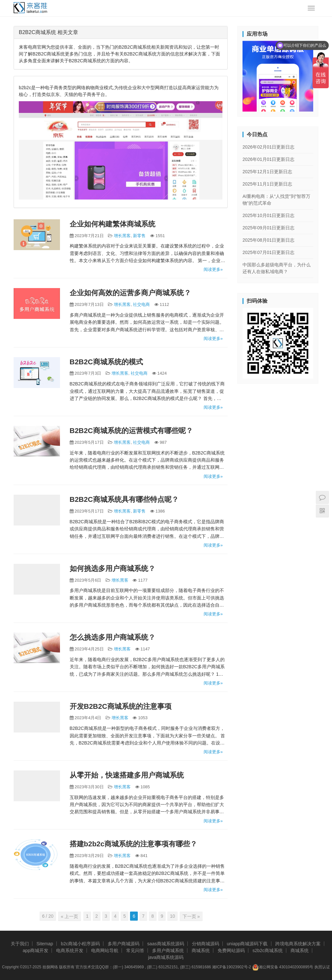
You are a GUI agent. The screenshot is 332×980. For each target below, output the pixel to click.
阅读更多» (213, 269)
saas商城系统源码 (166, 943)
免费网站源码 (231, 950)
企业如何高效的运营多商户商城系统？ (130, 293)
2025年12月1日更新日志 (267, 172)
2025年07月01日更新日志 (268, 252)
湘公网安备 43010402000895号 (283, 967)
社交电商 (141, 304)
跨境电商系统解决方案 (298, 943)
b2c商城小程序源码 (81, 943)
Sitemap (45, 943)
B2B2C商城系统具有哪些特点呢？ (124, 499)
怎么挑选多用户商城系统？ (113, 637)
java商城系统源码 (166, 957)
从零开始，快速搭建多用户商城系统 (127, 775)
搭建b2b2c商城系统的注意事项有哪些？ (134, 844)
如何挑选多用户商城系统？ (113, 569)
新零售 (139, 236)
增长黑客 (122, 236)
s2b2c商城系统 (268, 950)
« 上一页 (70, 916)
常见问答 (135, 950)
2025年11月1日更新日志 (267, 184)
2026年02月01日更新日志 (268, 147)
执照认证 (322, 967)
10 (172, 916)
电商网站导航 (105, 950)
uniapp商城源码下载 (247, 943)
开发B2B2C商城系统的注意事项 (121, 706)
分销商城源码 (206, 943)
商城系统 (201, 950)
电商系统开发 (70, 950)
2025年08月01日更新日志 (268, 240)
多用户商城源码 (124, 943)
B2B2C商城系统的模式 (106, 362)
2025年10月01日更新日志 (268, 215)
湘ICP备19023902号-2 (231, 967)
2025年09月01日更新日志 (268, 228)
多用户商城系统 (168, 950)
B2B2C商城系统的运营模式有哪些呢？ (131, 431)
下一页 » (191, 916)
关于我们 (20, 943)
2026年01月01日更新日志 (268, 159)
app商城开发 (36, 950)
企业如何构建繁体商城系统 (113, 224)
